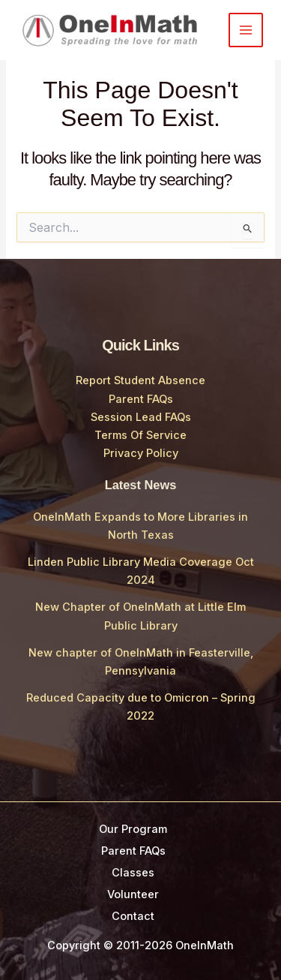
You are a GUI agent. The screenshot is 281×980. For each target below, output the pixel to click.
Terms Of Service (140, 435)
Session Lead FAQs (141, 417)
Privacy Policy (141, 453)
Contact (133, 916)
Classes (133, 873)
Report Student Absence (140, 380)
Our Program (133, 829)
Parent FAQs (141, 399)
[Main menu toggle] (246, 30)
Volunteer (133, 894)
